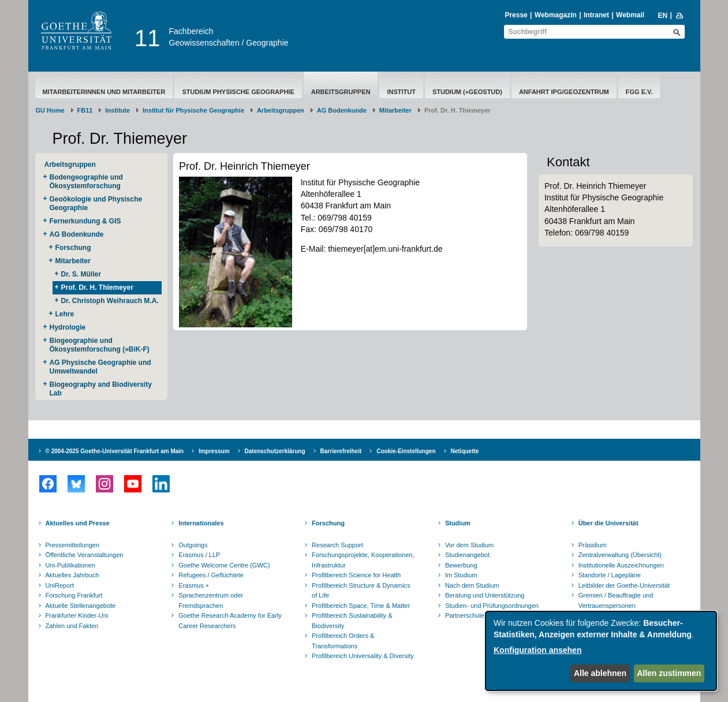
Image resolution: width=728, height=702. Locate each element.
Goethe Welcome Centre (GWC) (224, 565)
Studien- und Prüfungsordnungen (492, 606)
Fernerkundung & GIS (85, 221)
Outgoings (193, 545)
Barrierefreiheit (341, 451)
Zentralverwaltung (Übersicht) (620, 555)
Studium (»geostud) (467, 92)
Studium (458, 523)
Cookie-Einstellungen (406, 451)
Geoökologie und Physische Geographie (96, 203)
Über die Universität (608, 523)
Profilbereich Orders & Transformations (343, 641)
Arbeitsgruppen (341, 92)
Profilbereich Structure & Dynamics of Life (361, 591)
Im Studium (461, 575)
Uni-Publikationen (70, 565)
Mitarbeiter (395, 110)
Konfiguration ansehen (537, 650)
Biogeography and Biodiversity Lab (101, 389)
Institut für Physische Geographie (193, 110)
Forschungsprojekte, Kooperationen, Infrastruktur (363, 560)
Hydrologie (68, 327)
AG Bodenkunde (342, 110)
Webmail (630, 15)
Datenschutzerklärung (275, 451)
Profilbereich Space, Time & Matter (361, 606)
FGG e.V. (639, 92)
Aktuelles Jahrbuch (72, 575)
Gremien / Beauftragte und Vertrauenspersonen (616, 600)
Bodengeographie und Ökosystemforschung (86, 182)
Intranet (596, 15)
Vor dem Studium (469, 545)
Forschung (73, 248)
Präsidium (593, 545)
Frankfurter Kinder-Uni (77, 615)
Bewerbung (461, 565)
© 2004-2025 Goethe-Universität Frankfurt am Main (115, 451)
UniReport (60, 585)
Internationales (201, 523)
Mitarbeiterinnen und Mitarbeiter (104, 92)
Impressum (214, 451)
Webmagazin (556, 15)
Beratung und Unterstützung (485, 595)
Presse (516, 15)
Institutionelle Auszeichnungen (621, 565)
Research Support (337, 545)
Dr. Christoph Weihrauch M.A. (110, 301)
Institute (117, 110)
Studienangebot (467, 555)
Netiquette (465, 451)
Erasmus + (194, 585)
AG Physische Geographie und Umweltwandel (100, 367)
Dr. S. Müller (81, 274)
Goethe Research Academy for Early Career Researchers (230, 621)
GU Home (50, 110)
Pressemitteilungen (73, 545)
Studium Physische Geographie (238, 92)
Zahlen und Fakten (72, 626)
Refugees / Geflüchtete (211, 575)
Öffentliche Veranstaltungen (85, 555)
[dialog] (601, 651)
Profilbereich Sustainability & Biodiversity (352, 621)
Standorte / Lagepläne (610, 575)
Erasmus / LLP (199, 555)
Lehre (65, 314)
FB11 (85, 110)
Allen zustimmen (669, 673)
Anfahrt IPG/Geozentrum (564, 92)
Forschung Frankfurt (74, 595)
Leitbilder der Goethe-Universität (624, 585)
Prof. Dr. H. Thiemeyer (97, 287)
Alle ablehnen (600, 673)
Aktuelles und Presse (78, 523)
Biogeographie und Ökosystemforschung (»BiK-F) (100, 345)
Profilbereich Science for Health (356, 575)
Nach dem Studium (472, 585)
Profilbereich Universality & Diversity (363, 656)
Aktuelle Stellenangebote (81, 606)
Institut (401, 92)
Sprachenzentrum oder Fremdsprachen (211, 600)
